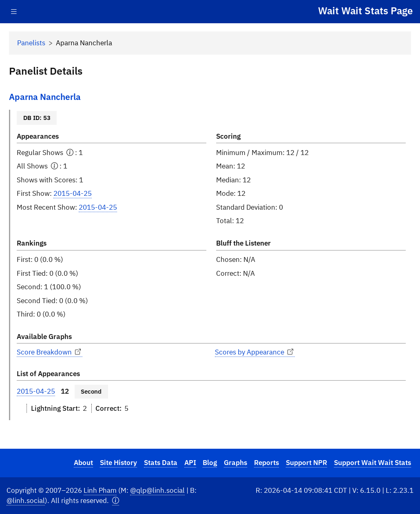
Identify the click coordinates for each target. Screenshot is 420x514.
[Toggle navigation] (14, 12)
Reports (266, 463)
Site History (118, 463)
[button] (116, 501)
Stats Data (161, 463)
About (83, 463)
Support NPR (306, 463)
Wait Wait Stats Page (365, 11)
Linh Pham (100, 490)
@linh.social (26, 501)
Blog (210, 463)
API (190, 463)
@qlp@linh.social (157, 490)
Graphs (235, 463)
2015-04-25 (73, 193)
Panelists (31, 43)
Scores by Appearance (255, 352)
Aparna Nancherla (45, 97)
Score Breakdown (50, 352)
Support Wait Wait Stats (372, 463)
